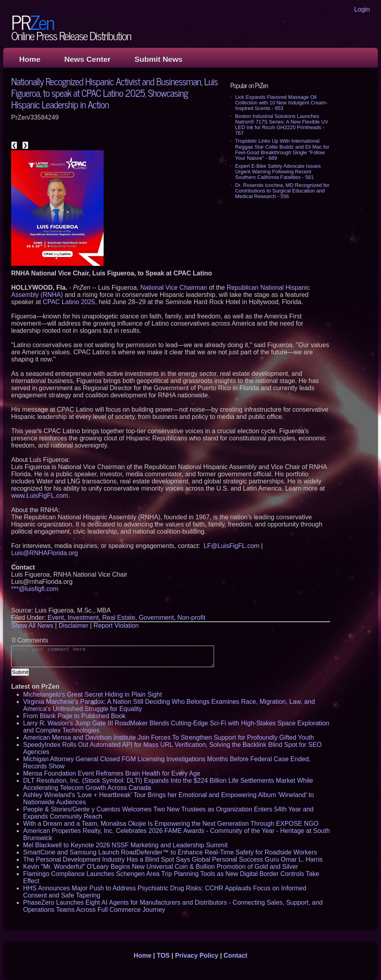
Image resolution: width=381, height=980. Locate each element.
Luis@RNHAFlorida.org (44, 553)
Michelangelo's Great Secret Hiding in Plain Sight (92, 694)
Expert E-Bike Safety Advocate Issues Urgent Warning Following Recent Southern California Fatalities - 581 (278, 172)
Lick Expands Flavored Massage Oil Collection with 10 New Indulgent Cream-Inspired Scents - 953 (281, 103)
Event (56, 618)
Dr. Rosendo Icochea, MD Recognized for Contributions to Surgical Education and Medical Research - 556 (282, 191)
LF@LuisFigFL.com (232, 546)
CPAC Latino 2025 (69, 302)
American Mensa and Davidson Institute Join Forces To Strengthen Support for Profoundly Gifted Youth (169, 737)
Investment (83, 618)
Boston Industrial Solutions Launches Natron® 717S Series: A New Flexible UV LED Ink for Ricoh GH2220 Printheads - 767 (282, 125)
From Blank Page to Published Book (74, 716)
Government (156, 618)
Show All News (32, 626)
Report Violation (116, 626)
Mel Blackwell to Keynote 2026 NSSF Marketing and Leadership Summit (125, 845)
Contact (236, 955)
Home (30, 59)
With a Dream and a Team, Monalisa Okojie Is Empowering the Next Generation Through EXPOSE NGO (171, 824)
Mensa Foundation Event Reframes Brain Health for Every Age (112, 773)
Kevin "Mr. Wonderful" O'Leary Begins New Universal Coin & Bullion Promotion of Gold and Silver (161, 867)
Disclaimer (74, 626)
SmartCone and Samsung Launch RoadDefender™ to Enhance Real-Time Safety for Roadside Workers (170, 852)
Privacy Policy (197, 955)
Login (362, 9)
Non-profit (191, 618)
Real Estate (119, 618)
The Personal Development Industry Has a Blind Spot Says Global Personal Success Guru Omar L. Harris (173, 859)
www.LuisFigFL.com (40, 496)
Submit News (159, 59)
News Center (87, 59)
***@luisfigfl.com (35, 589)
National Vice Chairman (174, 288)
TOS (163, 955)
